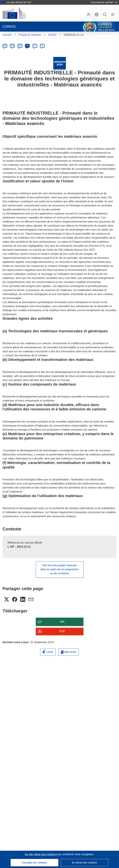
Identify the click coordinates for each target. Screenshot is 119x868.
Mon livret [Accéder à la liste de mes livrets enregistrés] (69, 652)
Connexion (88, 14)
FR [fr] (27, 46)
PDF (62, 631)
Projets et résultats (30, 35)
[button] (97, 14)
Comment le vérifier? (104, 2)
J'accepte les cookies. (34, 863)
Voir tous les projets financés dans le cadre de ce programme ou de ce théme (59, 569)
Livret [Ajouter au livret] (48, 651)
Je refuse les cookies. (85, 863)
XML (62, 622)
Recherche (105, 14)
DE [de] (5, 46)
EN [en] (12, 46)
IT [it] (35, 46)
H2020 (52, 35)
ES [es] (20, 46)
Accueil (7, 35)
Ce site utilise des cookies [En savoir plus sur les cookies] (41, 854)
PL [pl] (42, 46)
